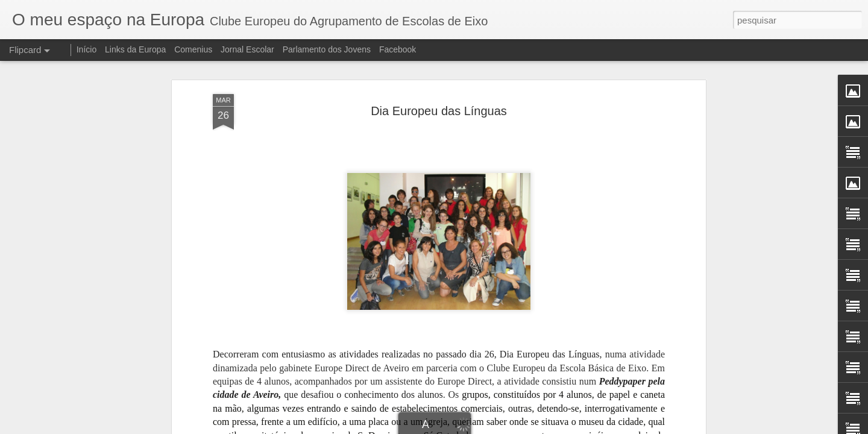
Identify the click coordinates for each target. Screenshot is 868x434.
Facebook (398, 49)
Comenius (193, 49)
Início (86, 49)
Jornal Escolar (247, 49)
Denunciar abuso (530, 427)
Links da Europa (135, 49)
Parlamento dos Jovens (327, 49)
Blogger (489, 427)
